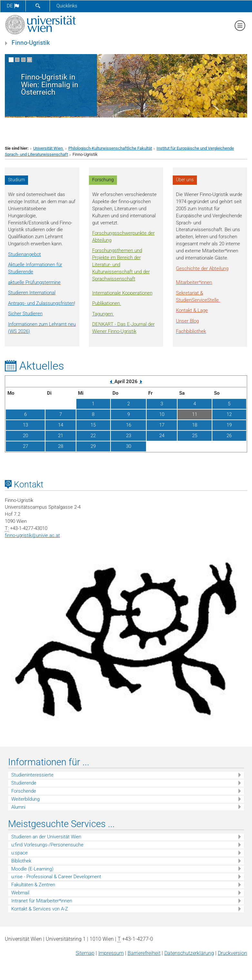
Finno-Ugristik (31, 43)
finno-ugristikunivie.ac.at (32, 535)
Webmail (20, 893)
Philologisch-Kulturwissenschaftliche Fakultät (110, 148)
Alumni (18, 807)
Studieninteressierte (32, 775)
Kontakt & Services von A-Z (40, 909)
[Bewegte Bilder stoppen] (29, 60)
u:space (19, 853)
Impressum (111, 953)
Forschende (24, 791)
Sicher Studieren (25, 314)
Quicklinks (67, 6)
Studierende (24, 783)
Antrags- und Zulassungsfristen (41, 303)
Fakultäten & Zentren (33, 885)
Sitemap (85, 953)
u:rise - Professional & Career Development (56, 877)
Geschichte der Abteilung (202, 269)
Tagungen (103, 314)
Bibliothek (21, 861)
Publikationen (107, 303)
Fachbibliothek (191, 331)
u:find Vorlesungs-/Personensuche (47, 845)
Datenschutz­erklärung (189, 953)
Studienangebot (24, 254)
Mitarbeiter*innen (194, 282)
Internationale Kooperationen (122, 293)
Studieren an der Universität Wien (46, 837)
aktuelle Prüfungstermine (34, 282)
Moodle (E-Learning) (32, 869)
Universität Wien (48, 148)
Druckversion (233, 953)
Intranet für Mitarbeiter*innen (42, 901)
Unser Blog (187, 321)
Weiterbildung (25, 799)
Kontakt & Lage (192, 310)
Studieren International (32, 293)
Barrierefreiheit (144, 953)
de (13, 6)
